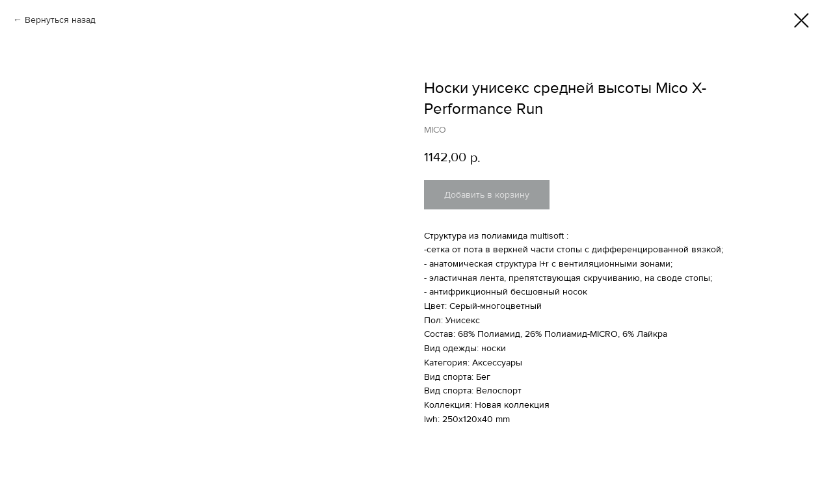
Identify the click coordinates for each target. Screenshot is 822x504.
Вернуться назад (60, 20)
